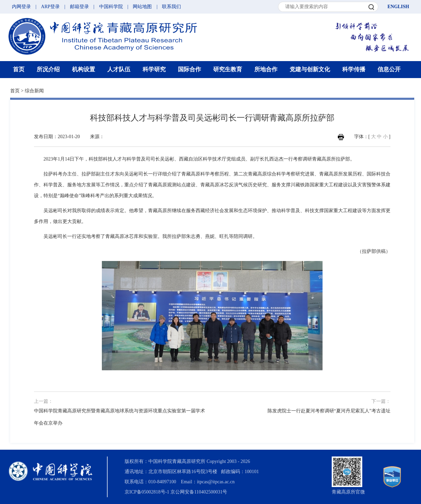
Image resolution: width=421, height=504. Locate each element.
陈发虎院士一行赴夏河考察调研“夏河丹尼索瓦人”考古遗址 (329, 411)
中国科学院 (111, 7)
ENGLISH (398, 7)
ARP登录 (50, 7)
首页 (19, 69)
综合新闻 (34, 91)
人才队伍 (119, 69)
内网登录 (21, 7)
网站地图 (142, 7)
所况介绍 (48, 69)
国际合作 (189, 69)
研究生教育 (228, 69)
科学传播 (354, 69)
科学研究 (154, 69)
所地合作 (266, 69)
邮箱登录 (79, 7)
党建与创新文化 (310, 69)
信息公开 (389, 69)
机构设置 (84, 69)
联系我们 (171, 7)
